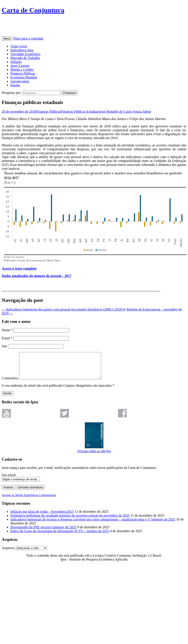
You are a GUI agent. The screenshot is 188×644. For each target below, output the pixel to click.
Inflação (16, 62)
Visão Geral (19, 46)
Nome (7, 330)
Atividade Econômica (25, 54)
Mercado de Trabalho (25, 58)
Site (4, 346)
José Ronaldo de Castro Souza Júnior (126, 111)
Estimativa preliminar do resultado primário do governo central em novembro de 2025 (70, 521)
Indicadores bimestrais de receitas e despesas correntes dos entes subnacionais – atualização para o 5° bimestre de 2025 (93, 525)
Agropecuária (20, 81)
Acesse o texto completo (19, 268)
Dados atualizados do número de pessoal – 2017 (37, 276)
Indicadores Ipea (22, 50)
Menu (7, 39)
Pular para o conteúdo (28, 38)
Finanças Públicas (23, 73)
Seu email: (9, 480)
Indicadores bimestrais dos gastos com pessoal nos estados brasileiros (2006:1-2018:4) (64, 309)
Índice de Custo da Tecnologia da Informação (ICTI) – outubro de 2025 (60, 536)
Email (7, 338)
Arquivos (8, 553)
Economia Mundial (24, 77)
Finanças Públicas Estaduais (80, 111)
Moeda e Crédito (22, 70)
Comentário (10, 383)
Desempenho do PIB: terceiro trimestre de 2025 (43, 532)
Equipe (15, 85)
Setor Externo (20, 66)
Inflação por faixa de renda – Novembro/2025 (42, 517)
